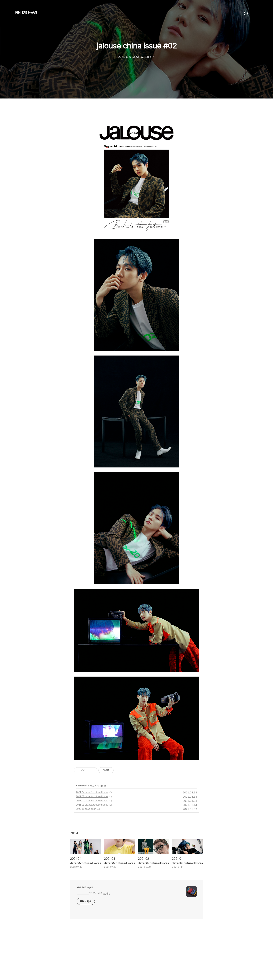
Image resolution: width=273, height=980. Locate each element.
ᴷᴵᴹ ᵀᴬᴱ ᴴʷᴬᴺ (26, 14)
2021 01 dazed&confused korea (92, 805)
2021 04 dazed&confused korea (92, 792)
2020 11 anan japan (86, 809)
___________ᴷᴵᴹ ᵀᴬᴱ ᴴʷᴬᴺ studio (93, 894)
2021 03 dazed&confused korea (92, 796)
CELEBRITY (82, 786)
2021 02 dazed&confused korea (92, 801)
